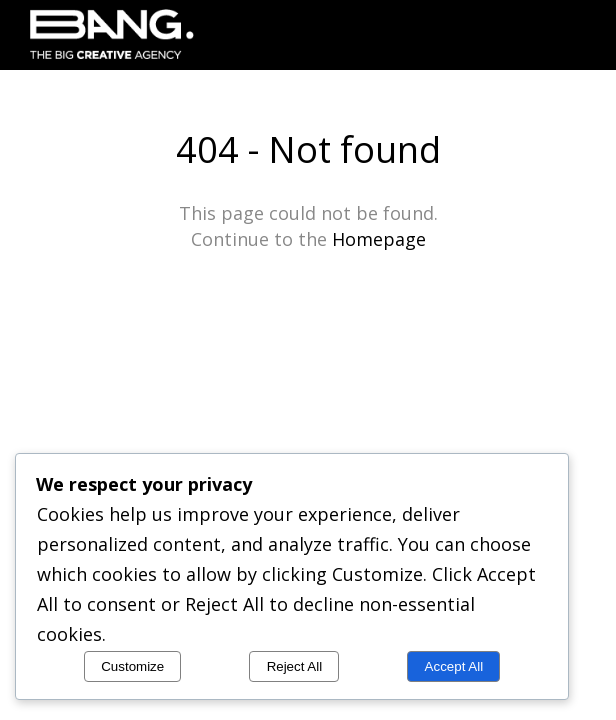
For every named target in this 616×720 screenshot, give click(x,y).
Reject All (295, 666)
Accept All (454, 666)
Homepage (379, 239)
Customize (132, 666)
